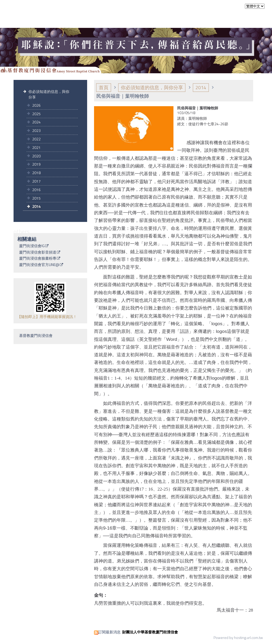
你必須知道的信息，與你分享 (49, 94)
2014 (36, 206)
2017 (36, 181)
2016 (36, 190)
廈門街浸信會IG (32, 246)
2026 (36, 105)
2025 (36, 114)
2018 (36, 173)
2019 (36, 164)
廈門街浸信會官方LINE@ (39, 265)
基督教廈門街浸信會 (36, 335)
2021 (36, 147)
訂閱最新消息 (109, 632)
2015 (36, 198)
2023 (36, 130)
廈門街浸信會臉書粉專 (38, 259)
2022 (36, 139)
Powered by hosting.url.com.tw (238, 637)
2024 (36, 122)
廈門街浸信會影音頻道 (38, 252)
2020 (36, 156)
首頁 (104, 87)
